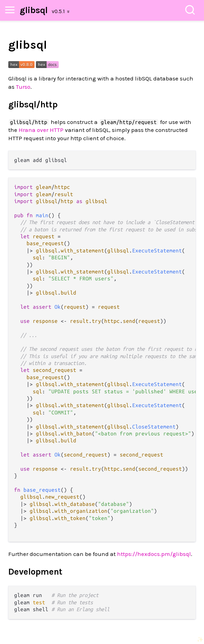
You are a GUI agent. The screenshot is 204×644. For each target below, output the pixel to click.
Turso (23, 87)
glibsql (34, 10)
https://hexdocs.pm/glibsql (154, 554)
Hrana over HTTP (41, 130)
